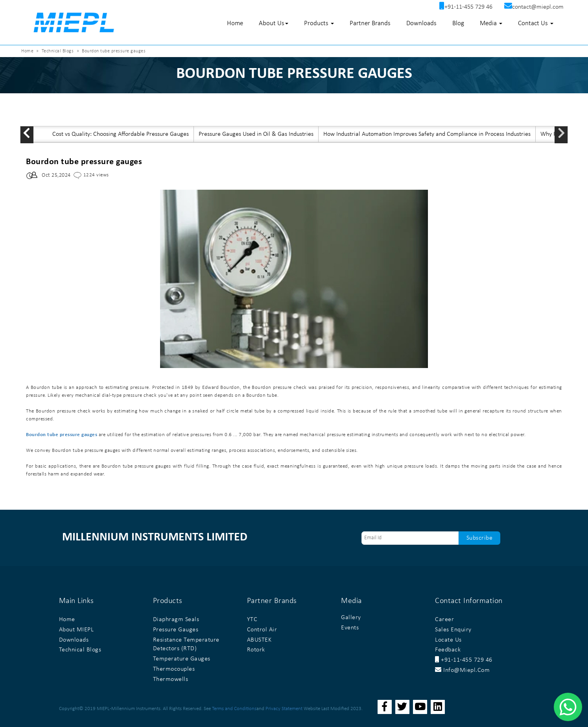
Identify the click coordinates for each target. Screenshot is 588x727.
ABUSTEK (259, 640)
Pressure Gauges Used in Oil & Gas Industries (256, 134)
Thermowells (171, 679)
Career (444, 620)
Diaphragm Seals (176, 620)
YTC (252, 620)
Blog (458, 23)
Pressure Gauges (176, 630)
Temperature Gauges (182, 659)
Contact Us (536, 23)
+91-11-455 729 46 (464, 660)
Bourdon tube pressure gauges (62, 435)
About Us (274, 23)
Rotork (256, 650)
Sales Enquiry (453, 630)
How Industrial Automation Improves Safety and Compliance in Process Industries (427, 134)
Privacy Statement (284, 709)
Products (319, 23)
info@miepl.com (462, 670)
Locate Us (448, 640)
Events (350, 628)
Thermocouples (174, 669)
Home (235, 23)
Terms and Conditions (234, 709)
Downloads (421, 23)
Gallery (351, 618)
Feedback (448, 650)
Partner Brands (370, 23)
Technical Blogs (58, 51)
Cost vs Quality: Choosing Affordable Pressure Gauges (121, 134)
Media (491, 23)
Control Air (262, 630)
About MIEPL (76, 630)
